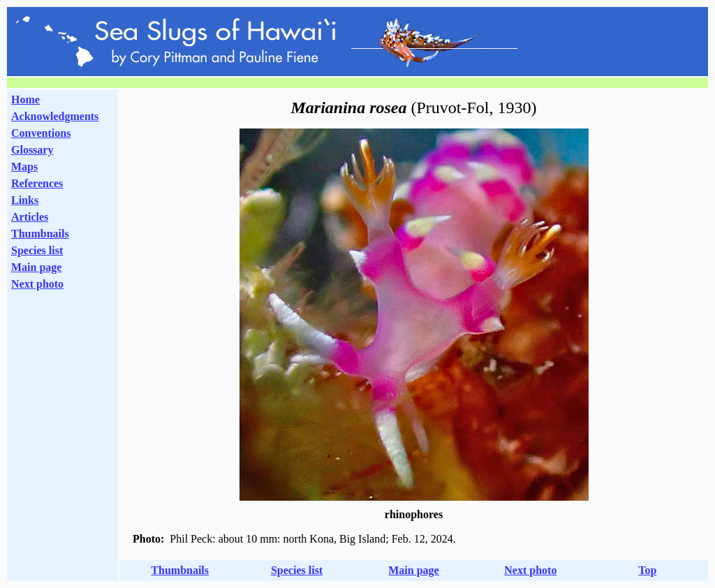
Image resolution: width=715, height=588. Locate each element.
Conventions (41, 133)
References (37, 183)
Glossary (32, 150)
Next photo (530, 570)
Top (647, 570)
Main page (36, 267)
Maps (24, 167)
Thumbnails (40, 234)
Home (25, 100)
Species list (37, 250)
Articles (30, 217)
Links (25, 200)
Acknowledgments (55, 116)
